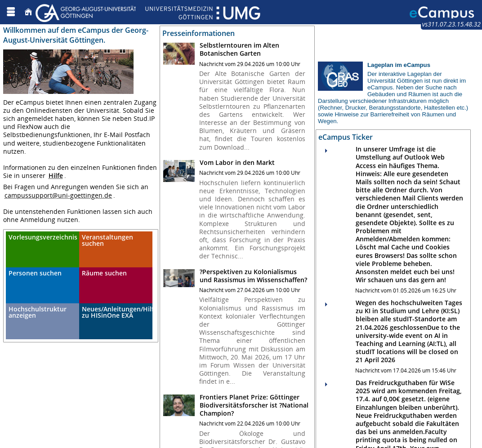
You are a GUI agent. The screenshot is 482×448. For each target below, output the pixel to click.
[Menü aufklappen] (11, 12)
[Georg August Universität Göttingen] (148, 12)
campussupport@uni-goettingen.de (58, 195)
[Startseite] (28, 12)
